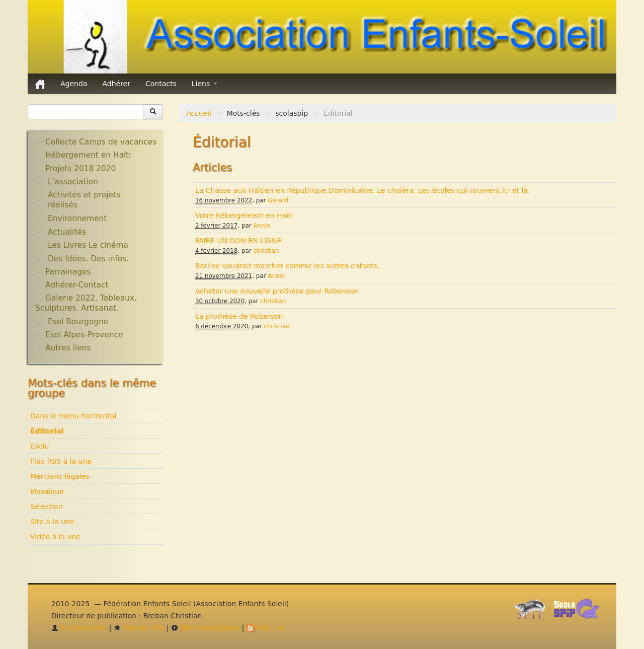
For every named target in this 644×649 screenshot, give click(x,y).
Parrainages (68, 272)
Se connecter (79, 628)
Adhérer (116, 84)
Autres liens (68, 348)
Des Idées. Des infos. (88, 259)
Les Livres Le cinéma (88, 245)
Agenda (74, 84)
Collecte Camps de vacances (101, 142)
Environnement (77, 219)
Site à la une (52, 522)
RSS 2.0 (265, 628)
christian (266, 251)
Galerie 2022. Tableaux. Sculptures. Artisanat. (86, 303)
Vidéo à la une (55, 537)
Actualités (67, 232)
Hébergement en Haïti (88, 155)
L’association (73, 182)
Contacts (161, 84)
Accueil (199, 113)
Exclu (39, 446)
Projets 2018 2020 (80, 169)
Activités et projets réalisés (84, 200)
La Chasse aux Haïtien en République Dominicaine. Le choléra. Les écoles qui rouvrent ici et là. (363, 190)
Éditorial (47, 431)
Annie (262, 226)
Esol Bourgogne (78, 322)
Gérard (278, 200)
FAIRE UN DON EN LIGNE (238, 241)
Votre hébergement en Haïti (244, 215)
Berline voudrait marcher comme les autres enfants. (287, 266)
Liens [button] (205, 84)
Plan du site (139, 628)
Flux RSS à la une (61, 461)
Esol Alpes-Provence (84, 335)
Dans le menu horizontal (73, 416)
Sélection (47, 507)
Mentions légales (60, 476)
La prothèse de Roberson (239, 316)
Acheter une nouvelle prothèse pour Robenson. (278, 291)
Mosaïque (47, 491)
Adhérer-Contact (77, 285)
